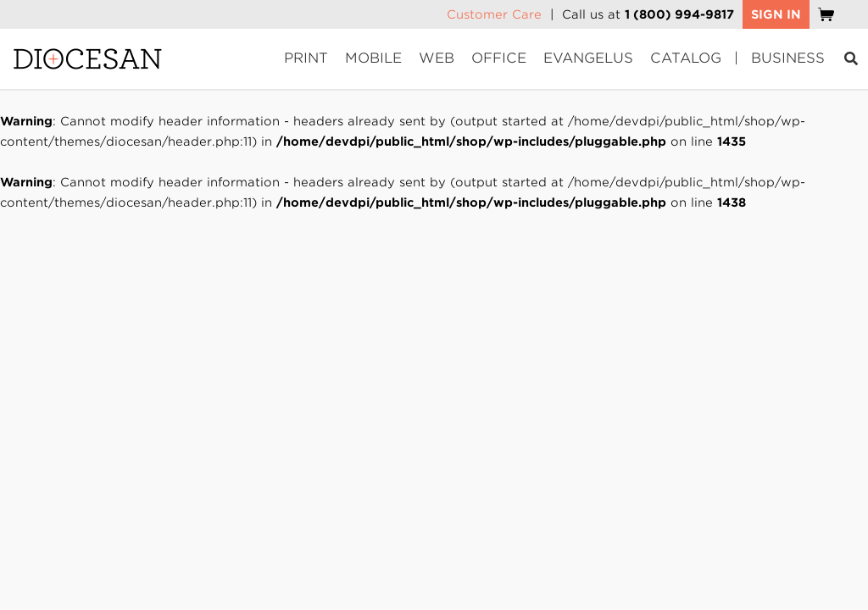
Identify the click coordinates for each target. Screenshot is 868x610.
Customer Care (494, 14)
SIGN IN (776, 14)
